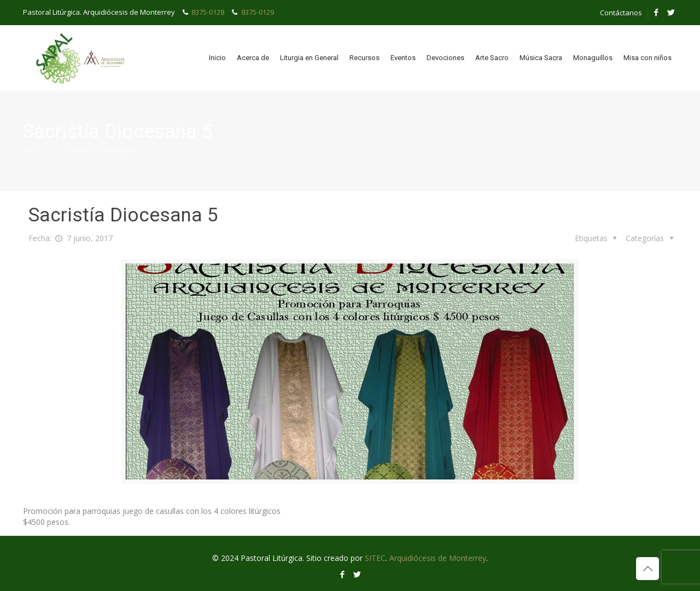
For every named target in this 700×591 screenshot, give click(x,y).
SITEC (375, 558)
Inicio (32, 151)
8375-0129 (258, 12)
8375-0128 (208, 12)
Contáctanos (621, 13)
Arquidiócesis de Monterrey (438, 558)
